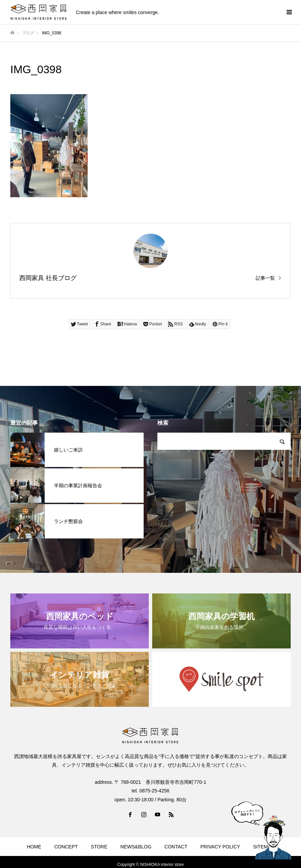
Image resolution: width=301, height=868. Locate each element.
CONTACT (176, 847)
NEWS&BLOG (136, 847)
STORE (99, 847)
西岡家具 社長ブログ (48, 278)
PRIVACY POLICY (220, 847)
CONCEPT (66, 847)
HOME (34, 847)
